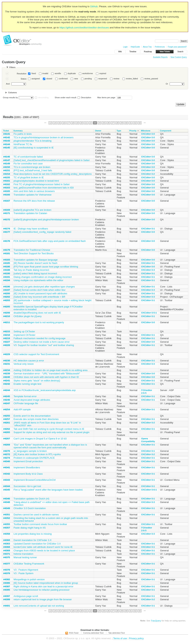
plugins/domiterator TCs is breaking (32, 141)
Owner (98, 131)
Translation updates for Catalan (30, 213)
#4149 (7, 164)
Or (167, 84)
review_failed (132, 79)
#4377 (7, 564)
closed (49, 79)
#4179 (7, 250)
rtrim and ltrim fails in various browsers (34, 191)
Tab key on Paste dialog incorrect (31, 270)
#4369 (7, 551)
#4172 (7, 220)
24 (99, 123)
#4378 (7, 570)
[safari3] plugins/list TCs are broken (32, 210)
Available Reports (160, 57)
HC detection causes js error (29, 361)
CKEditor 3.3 (148, 270)
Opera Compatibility (148, 440)
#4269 (7, 445)
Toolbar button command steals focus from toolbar (40, 524)
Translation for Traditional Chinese (32, 250)
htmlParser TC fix (23, 144)
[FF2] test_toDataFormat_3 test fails (33, 170)
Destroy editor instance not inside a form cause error (42, 342)
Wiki (120, 52)
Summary (18, 131)
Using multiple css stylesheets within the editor (38, 280)
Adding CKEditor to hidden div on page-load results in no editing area (50, 370)
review (116, 79)
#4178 (7, 241)
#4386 (7, 583)
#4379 (7, 573)
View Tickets (165, 52)
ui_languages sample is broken (30, 451)
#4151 (7, 170)
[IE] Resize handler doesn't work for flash (35, 263)
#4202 (7, 297)
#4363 (7, 544)
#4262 (7, 429)
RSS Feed (74, 633)
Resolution (22, 74)
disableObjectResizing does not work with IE (37, 313)
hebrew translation (23, 554)
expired (103, 73)
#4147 (7, 160)
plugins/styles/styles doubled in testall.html (36, 181)
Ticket (6, 131)
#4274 (7, 458)
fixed (34, 73)
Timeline (133, 52)
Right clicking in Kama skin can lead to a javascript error (43, 586)
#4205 (7, 307)
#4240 (7, 377)
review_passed (151, 79)
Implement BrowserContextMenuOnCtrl (35, 480)
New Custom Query (179, 57)
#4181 (7, 253)
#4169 (7, 210)
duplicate (72, 73)
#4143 (7, 141)
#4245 (7, 396)
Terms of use (120, 638)
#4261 (7, 423)
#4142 (7, 137)
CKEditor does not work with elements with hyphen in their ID (46, 377)
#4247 (7, 403)
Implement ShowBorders (27, 467)
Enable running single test (27, 384)
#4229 (7, 354)
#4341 (7, 467)
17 (68, 123)
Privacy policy (136, 638)
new (76, 79)
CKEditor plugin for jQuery (28, 316)
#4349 (7, 508)
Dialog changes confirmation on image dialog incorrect (43, 277)
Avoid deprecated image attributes (32, 400)
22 (91, 123)
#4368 (7, 547)
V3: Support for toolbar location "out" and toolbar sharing (44, 345)
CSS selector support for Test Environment (36, 354)
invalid (45, 73)
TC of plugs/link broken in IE (29, 177)
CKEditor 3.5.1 (149, 313)
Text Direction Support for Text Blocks (34, 253)
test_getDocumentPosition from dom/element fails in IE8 (44, 188)
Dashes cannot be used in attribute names (36, 515)
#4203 (7, 300)
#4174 (7, 229)
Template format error (25, 396)
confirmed (63, 79)
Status (23, 79)
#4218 (7, 335)
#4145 (7, 148)
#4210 (7, 316)
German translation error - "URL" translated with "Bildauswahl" (47, 374)
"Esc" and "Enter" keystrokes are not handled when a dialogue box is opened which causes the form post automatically (50, 446)
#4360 (7, 540)
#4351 (7, 515)
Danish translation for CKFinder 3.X (32, 540)
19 (77, 123)
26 (108, 123)
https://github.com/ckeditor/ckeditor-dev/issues (84, 28)
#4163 (7, 188)
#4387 (7, 586)
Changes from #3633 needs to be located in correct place (44, 551)
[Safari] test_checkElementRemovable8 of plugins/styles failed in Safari (52, 160)
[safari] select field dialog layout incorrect (35, 273)
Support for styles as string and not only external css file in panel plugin (51, 432)
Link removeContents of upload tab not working (39, 606)
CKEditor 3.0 (148, 134)
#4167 (7, 201)
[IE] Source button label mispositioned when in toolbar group (46, 583)
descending (43, 97)
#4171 (7, 213)
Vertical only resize (24, 364)
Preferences (160, 47)
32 (135, 123)
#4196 (7, 287)
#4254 (7, 409)
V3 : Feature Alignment (26, 570)
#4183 (7, 260)
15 (59, 123)
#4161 (7, 181)
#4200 (7, 293)
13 (50, 123)
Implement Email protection (28, 461)
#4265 (7, 432)
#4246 (7, 400)
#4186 (7, 267)
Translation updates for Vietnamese (33, 195)
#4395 (7, 590)
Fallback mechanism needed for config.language (40, 338)
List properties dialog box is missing (33, 534)
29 (122, 123)
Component (166, 131)
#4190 (7, 273)
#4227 (7, 342)
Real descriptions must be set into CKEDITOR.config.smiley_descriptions (53, 174)
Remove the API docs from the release (34, 201)
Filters (12, 67)
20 (82, 123)
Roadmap (148, 52)
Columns (13, 92)
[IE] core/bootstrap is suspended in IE (34, 148)
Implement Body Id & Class (28, 474)
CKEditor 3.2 (148, 174)
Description (84, 97)
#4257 (7, 419)
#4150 (7, 167)
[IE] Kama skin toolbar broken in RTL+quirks (37, 454)
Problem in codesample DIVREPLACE (34, 458)
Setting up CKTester (24, 331)
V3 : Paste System (23, 573)
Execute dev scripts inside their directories (36, 419)
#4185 (7, 263)
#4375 (7, 557)
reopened (103, 79)
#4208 (7, 313)
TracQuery (156, 621)
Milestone (146, 131)
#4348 (7, 502)
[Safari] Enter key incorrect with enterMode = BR (39, 297)
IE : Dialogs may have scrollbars (31, 229)
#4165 (7, 191)
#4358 (7, 534)
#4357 (7, 528)
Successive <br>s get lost (27, 486)
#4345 (7, 490)
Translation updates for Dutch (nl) (31, 499)
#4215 (7, 331)
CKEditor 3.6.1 (149, 490)
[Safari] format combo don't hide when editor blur (40, 290)
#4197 (7, 290)
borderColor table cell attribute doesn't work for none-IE (43, 547)
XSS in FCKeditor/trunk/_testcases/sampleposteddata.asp (45, 390)
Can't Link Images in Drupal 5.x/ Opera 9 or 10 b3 (40, 439)
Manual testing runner (25, 557)
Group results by (10, 97)
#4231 (7, 364)
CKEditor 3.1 (148, 229)
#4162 (7, 184)
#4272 (7, 454)
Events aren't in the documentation (32, 416)
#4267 (7, 439)
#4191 (7, 277)
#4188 (7, 270)
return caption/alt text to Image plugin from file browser (43, 599)
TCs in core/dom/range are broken (32, 167)
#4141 (7, 134)
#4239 (7, 374)
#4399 (7, 599)
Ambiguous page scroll (26, 596)
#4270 (7, 451)
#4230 (7, 361)
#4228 (7, 345)
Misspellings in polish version (29, 579)
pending (88, 79)
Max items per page (106, 97)
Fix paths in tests (23, 134)
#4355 (7, 524)
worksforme (88, 73)
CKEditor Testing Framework (29, 564)
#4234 (7, 370)
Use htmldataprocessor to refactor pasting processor (42, 590)
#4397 (7, 596)
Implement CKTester (24, 335)
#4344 (7, 486)
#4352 (7, 518)
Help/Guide (135, 47)
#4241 (7, 381)
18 (73, 123)
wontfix (58, 73)
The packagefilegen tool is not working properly (39, 322)
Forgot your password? (177, 47)
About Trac (147, 47)
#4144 (7, 144)
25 (104, 123)
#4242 (7, 384)
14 (55, 123)
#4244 (7, 390)
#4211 (7, 322)
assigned (36, 79)
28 (117, 123)
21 (86, 123)
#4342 (7, 474)
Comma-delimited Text (93, 633)
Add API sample (22, 409)
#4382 (7, 579)
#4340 (7, 461)
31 (131, 123)
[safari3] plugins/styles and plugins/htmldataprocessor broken (46, 220)
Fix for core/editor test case (28, 164)
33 (140, 123)
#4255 (7, 416)
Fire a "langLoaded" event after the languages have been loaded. (48, 490)
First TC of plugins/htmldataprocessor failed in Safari (42, 184)
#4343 (7, 480)
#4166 (7, 195)
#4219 (7, 338)
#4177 (7, 232)
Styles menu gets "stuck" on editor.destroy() (37, 381)
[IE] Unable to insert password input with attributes (40, 293)
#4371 (7, 554)
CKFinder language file (26, 403)
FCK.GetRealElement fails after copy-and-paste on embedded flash (50, 241)
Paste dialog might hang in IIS (30, 528)
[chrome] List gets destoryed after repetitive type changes (44, 287)
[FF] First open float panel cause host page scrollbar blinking (46, 267)
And (8, 84)
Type (119, 131)
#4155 (7, 177)
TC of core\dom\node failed (28, 157)
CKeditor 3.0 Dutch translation (30, 508)
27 (113, 123)
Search (180, 52)
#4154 (7, 174)
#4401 (7, 606)
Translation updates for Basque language (36, 260)
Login (125, 47)
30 (126, 123)
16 (64, 123)
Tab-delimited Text (117, 633)
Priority (133, 131)
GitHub (94, 6)
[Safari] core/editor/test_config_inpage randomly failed (42, 232)
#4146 (7, 157)
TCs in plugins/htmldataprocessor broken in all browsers (44, 137)
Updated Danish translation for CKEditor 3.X (37, 544)
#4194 (7, 280)
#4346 (7, 499)
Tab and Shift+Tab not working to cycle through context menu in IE (49, 429)
